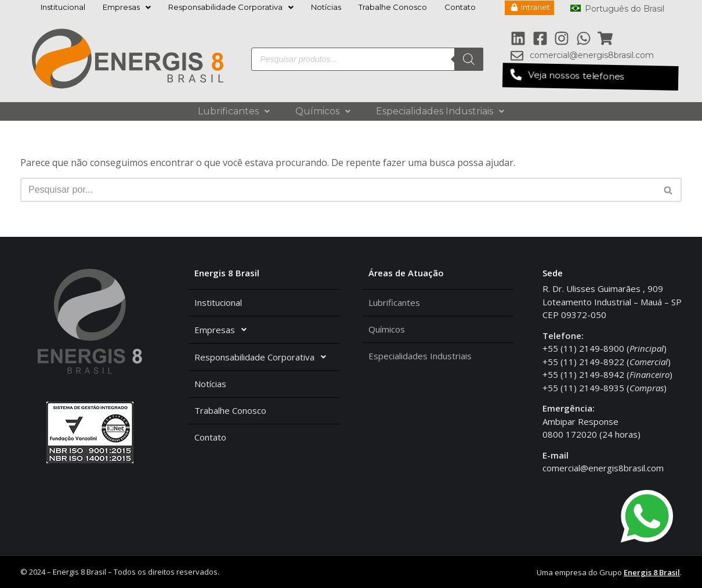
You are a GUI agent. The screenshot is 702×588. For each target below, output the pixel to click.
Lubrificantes (234, 111)
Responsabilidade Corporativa (231, 7)
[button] (590, 77)
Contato (460, 7)
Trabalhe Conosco (393, 7)
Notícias (326, 7)
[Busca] (338, 190)
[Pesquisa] (469, 59)
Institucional (63, 7)
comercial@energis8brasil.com (603, 468)
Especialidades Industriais (440, 111)
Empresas (127, 7)
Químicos (323, 111)
